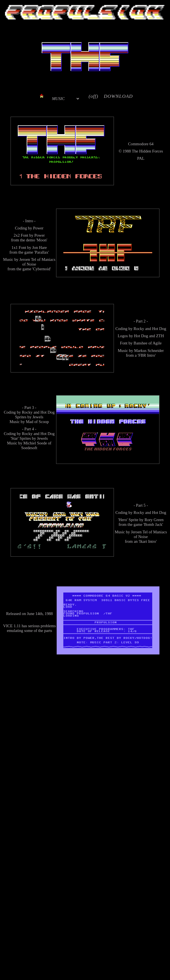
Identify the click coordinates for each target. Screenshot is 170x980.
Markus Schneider (149, 351)
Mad (30, 422)
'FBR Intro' (147, 355)
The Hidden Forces (147, 151)
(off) (93, 96)
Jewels (38, 417)
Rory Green (154, 520)
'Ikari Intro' (148, 541)
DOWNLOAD (118, 96)
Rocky (139, 329)
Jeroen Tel (28, 259)
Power (38, 228)
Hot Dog (159, 329)
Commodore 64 (141, 144)
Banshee (141, 343)
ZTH (160, 336)
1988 (127, 151)
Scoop (44, 422)
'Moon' (42, 240)
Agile (157, 343)
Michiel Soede (35, 443)
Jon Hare (40, 247)
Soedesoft (29, 448)
